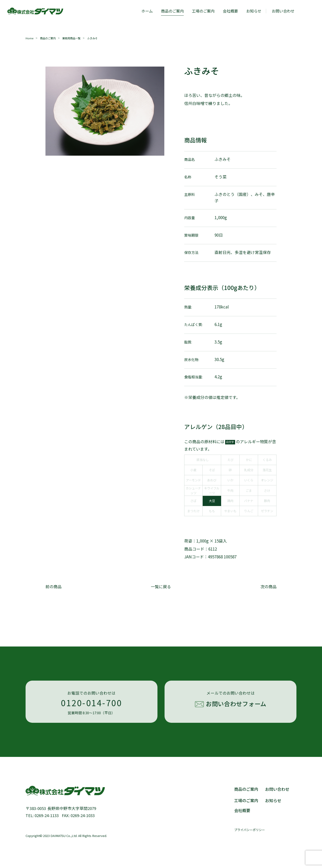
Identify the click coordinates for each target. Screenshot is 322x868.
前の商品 (54, 586)
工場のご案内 (203, 11)
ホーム (147, 11)
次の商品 (268, 586)
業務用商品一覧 (71, 38)
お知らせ (254, 11)
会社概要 (230, 11)
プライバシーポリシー (250, 830)
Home (29, 38)
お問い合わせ (277, 789)
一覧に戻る (161, 586)
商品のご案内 (172, 11)
